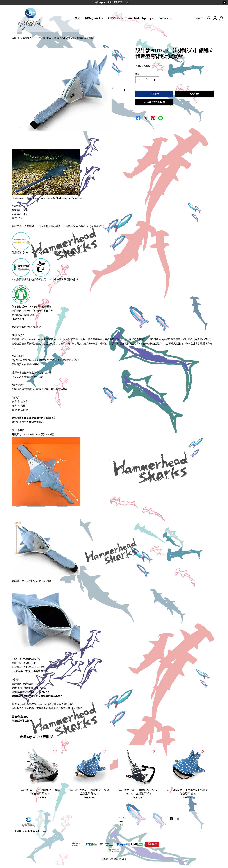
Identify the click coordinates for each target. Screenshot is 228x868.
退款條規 (114, 859)
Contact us (165, 18)
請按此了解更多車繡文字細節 (28, 422)
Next (124, 90)
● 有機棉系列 (27, 38)
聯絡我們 (121, 818)
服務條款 (105, 859)
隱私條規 (123, 859)
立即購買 (155, 94)
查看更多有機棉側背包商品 (27, 327)
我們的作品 (116, 18)
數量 (138, 74)
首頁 (77, 18)
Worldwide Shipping (141, 18)
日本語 (121, 825)
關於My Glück (94, 18)
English (121, 821)
